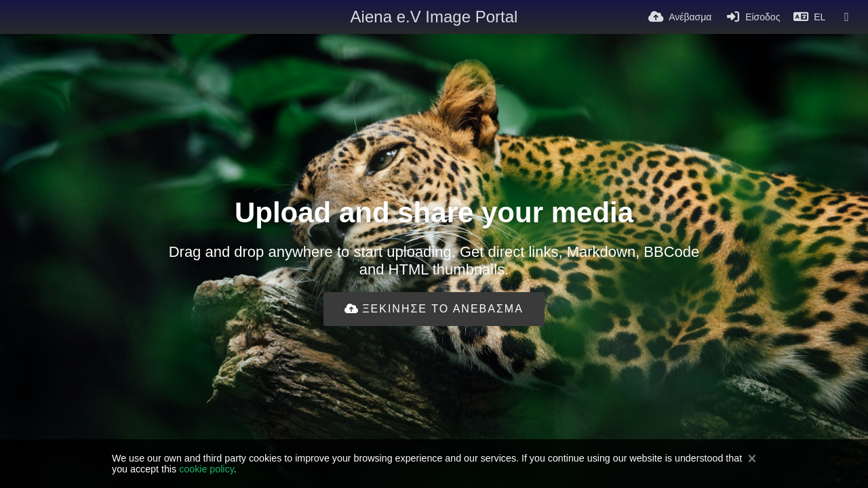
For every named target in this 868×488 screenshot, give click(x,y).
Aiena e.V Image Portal (434, 17)
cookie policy (206, 469)
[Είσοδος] (752, 17)
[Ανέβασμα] (680, 17)
